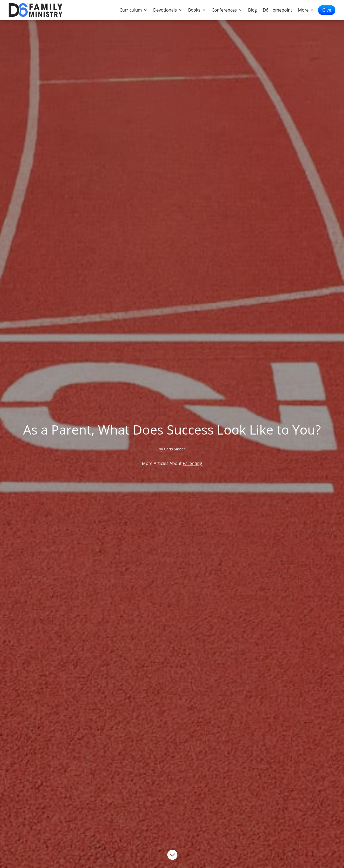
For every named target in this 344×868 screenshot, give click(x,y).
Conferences (224, 10)
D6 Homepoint (277, 10)
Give (327, 10)
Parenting (192, 463)
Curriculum (131, 10)
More (303, 10)
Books (194, 10)
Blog (252, 10)
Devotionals (165, 10)
